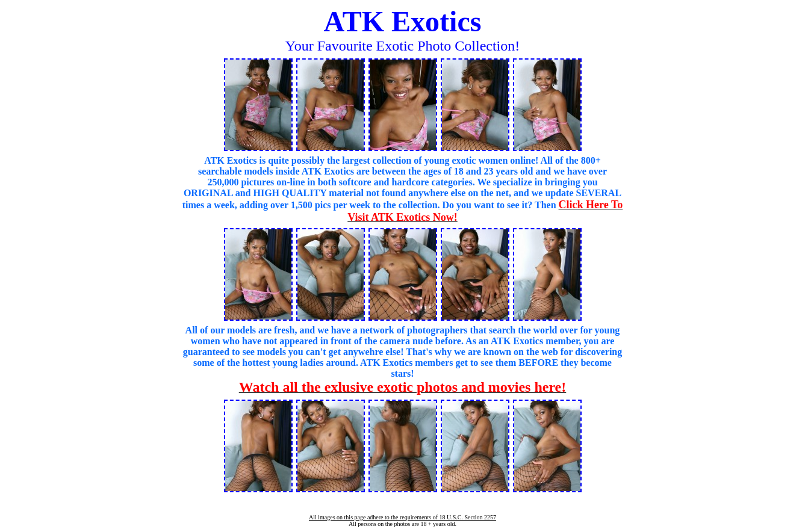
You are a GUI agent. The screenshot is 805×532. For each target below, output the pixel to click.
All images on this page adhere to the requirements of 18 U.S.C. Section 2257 (402, 517)
